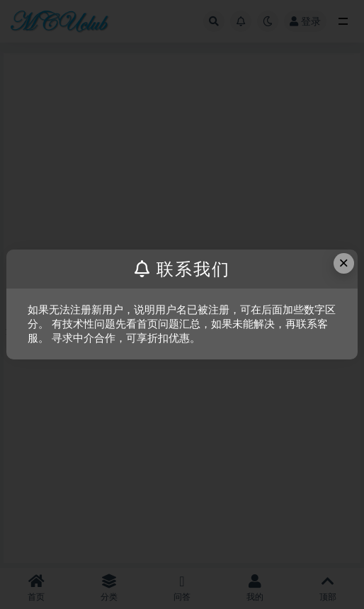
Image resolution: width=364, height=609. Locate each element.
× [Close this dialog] (343, 263)
